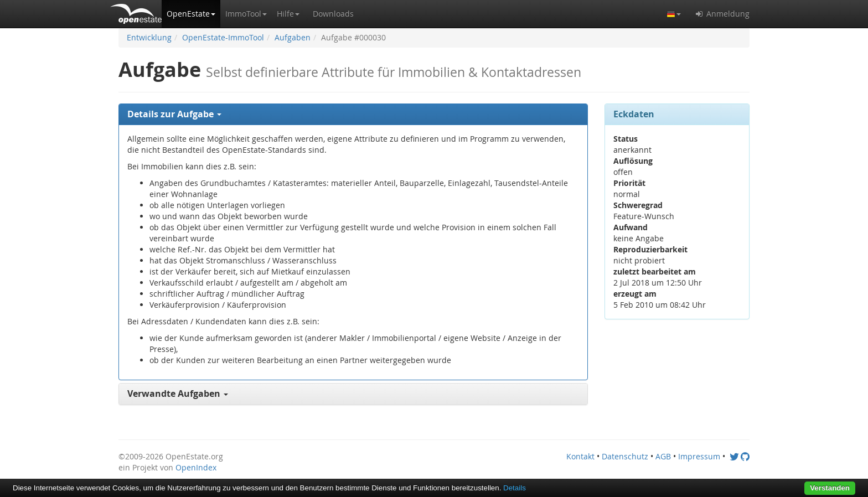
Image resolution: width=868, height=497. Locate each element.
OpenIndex (196, 467)
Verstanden (830, 488)
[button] (191, 14)
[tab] (353, 115)
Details (515, 488)
